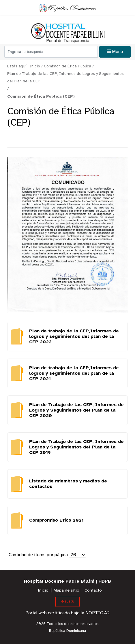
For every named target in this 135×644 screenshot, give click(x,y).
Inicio (43, 591)
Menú (115, 52)
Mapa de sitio (66, 591)
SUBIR (67, 602)
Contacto (93, 591)
